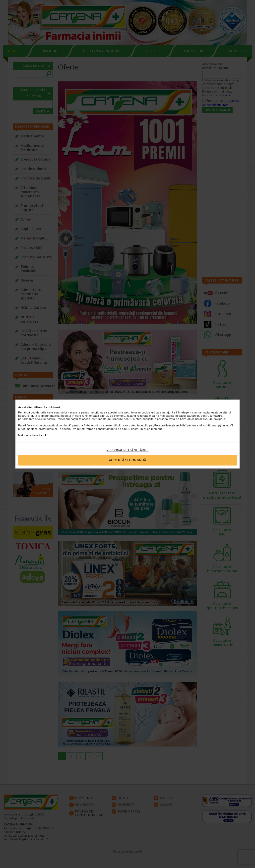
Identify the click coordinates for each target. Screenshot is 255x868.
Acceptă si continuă (128, 460)
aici (44, 435)
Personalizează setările (128, 450)
